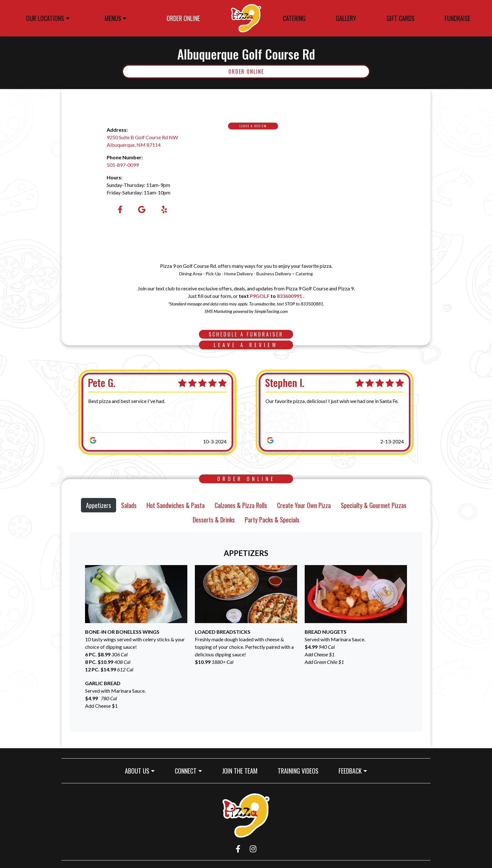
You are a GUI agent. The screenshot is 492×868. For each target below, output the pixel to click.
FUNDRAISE (457, 18)
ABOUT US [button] (137, 771)
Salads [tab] (129, 505)
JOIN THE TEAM (242, 771)
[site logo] (246, 18)
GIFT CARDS (402, 19)
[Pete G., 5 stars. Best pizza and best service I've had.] (150, 412)
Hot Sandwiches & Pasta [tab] (176, 505)
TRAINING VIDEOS (301, 771)
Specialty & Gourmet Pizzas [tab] (374, 505)
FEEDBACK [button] (350, 771)
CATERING (294, 18)
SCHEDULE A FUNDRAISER (251, 334)
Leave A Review (259, 126)
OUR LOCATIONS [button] (45, 18)
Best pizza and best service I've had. (127, 401)
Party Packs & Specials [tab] (272, 520)
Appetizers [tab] (99, 505)
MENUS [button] (113, 18)
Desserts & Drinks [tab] (214, 520)
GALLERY (346, 18)
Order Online (299, 71)
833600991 (289, 296)
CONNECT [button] (186, 771)
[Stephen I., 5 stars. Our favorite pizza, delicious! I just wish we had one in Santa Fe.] (327, 412)
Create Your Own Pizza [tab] (304, 505)
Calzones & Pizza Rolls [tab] (241, 505)
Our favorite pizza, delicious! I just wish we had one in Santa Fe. (332, 401)
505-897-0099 (123, 165)
